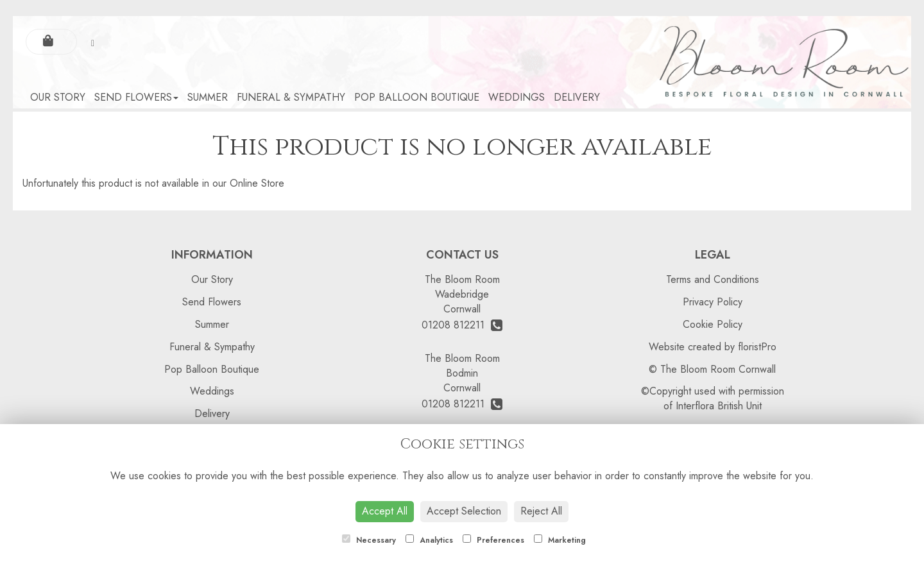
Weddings (517, 97)
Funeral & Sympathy (291, 97)
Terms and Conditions (713, 279)
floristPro (757, 347)
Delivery (577, 97)
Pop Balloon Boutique (417, 97)
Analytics (429, 540)
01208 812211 (462, 325)
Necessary (369, 540)
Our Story (58, 97)
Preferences (493, 540)
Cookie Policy (713, 324)
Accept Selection (464, 511)
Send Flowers (136, 97)
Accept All (385, 511)
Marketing (560, 540)
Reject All (541, 511)
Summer (208, 97)
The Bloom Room (462, 279)
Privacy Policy (713, 302)
